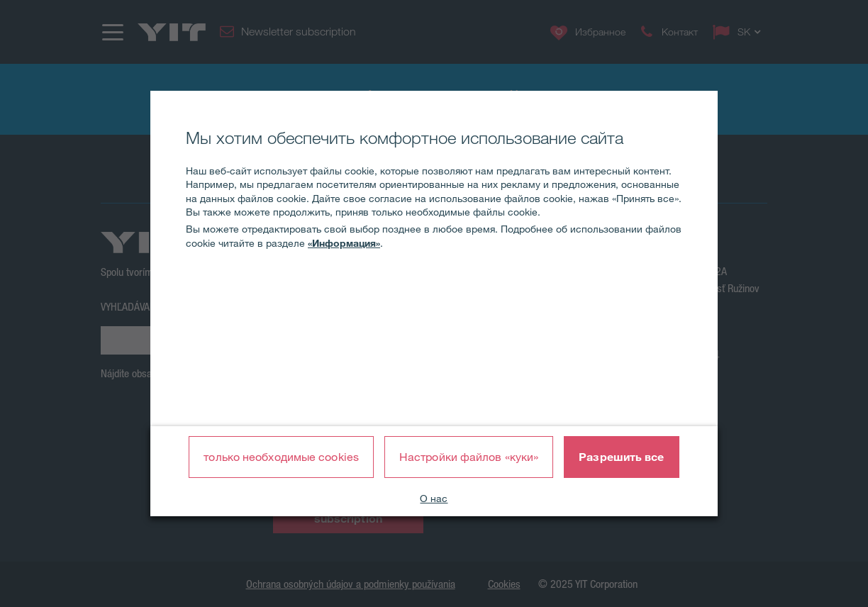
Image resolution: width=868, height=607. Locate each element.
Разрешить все (621, 457)
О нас (434, 499)
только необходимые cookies (281, 457)
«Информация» (344, 243)
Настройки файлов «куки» (469, 457)
